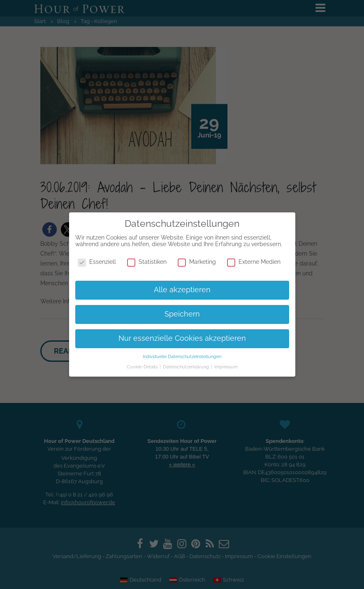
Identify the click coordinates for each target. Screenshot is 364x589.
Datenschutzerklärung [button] (187, 367)
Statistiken (147, 262)
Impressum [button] (226, 367)
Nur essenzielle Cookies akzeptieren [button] (182, 338)
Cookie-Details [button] (143, 367)
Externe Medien (254, 262)
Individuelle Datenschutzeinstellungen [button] (182, 356)
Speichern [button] (182, 314)
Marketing (197, 262)
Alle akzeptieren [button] (182, 290)
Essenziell (97, 262)
